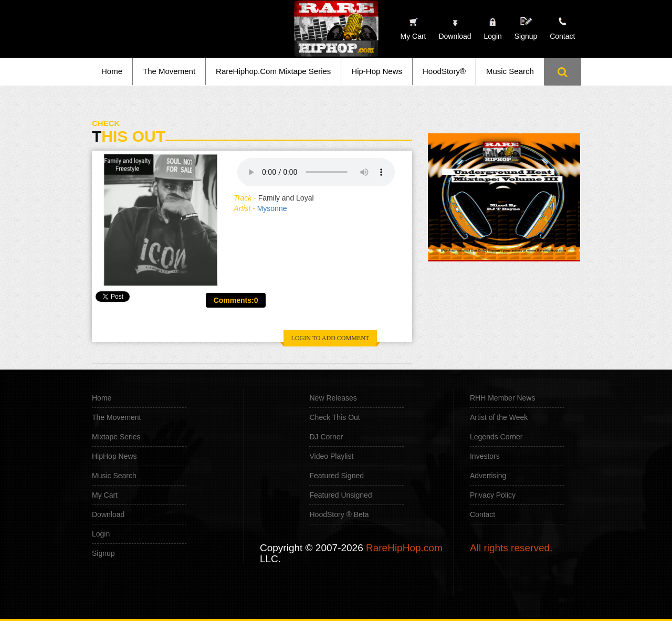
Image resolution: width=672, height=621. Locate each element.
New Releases (333, 398)
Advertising (488, 476)
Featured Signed (337, 476)
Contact (482, 514)
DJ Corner (326, 437)
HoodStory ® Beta (339, 514)
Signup (526, 29)
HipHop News (114, 456)
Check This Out (334, 417)
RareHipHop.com (404, 548)
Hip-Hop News (377, 71)
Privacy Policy (493, 495)
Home (112, 71)
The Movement (169, 71)
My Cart (105, 495)
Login (493, 36)
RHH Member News (502, 398)
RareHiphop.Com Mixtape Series (273, 71)
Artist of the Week (499, 417)
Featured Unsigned (340, 495)
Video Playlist (331, 456)
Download (108, 514)
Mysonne (272, 208)
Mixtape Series (116, 437)
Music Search (510, 71)
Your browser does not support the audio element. (316, 172)
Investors (485, 456)
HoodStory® (444, 71)
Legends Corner (496, 437)
